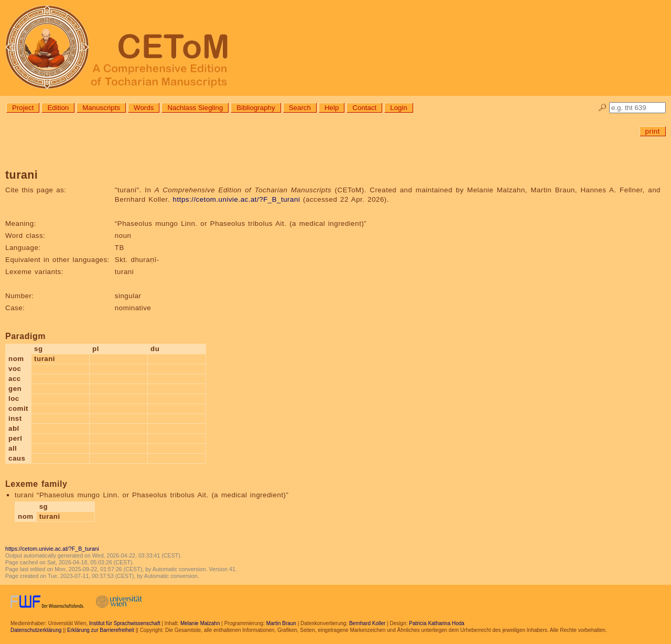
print (653, 131)
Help (332, 108)
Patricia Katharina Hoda (437, 623)
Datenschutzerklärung (36, 630)
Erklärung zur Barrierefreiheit (101, 630)
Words (144, 108)
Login (399, 108)
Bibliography (256, 108)
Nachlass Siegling (195, 108)
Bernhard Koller (367, 623)
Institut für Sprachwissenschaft (125, 623)
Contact (364, 108)
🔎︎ (603, 108)
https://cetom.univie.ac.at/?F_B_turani (237, 199)
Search (300, 108)
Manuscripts (101, 108)
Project (23, 108)
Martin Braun (281, 623)
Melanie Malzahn (200, 623)
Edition (58, 108)
